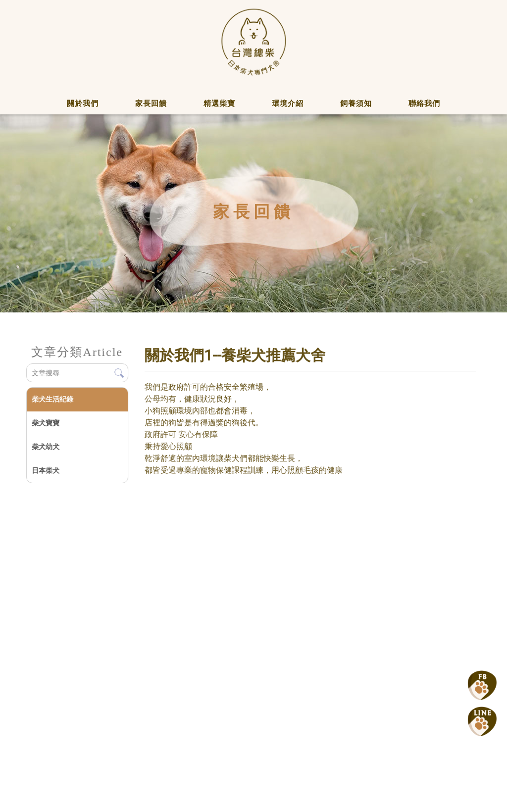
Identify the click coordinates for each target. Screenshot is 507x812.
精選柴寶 (219, 103)
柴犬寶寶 (45, 423)
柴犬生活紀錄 (52, 399)
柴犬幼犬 (45, 447)
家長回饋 (151, 103)
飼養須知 (356, 103)
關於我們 (83, 103)
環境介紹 (288, 103)
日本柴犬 (45, 470)
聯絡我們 (424, 103)
